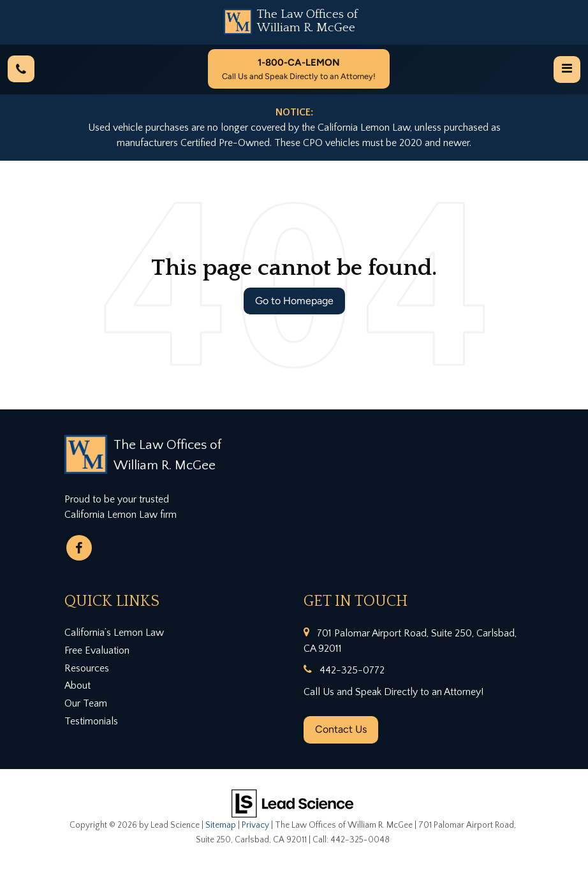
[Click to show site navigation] (567, 70)
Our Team (86, 703)
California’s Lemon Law (114, 633)
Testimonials (91, 721)
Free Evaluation (97, 650)
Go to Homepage (294, 301)
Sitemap (221, 825)
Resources (87, 668)
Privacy (255, 825)
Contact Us (341, 729)
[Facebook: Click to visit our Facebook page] (79, 548)
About (77, 686)
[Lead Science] (292, 802)
